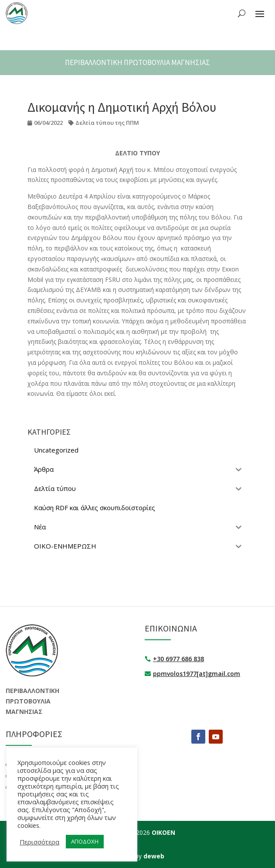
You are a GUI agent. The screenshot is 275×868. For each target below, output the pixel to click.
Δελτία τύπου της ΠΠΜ (107, 123)
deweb (154, 856)
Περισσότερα (39, 842)
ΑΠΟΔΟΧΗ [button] (85, 841)
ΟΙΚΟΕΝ (163, 832)
